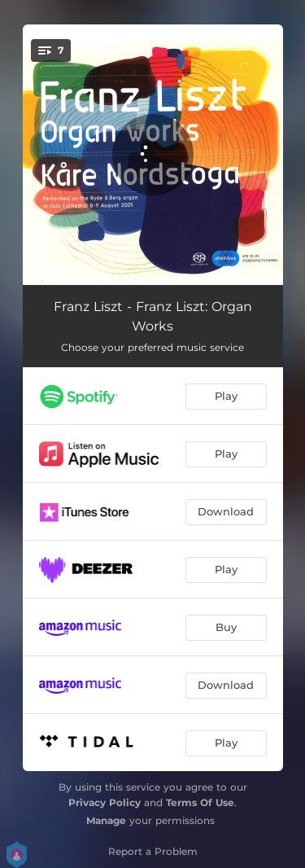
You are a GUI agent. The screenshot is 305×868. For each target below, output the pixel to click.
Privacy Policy (105, 802)
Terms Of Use (200, 802)
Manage (106, 820)
